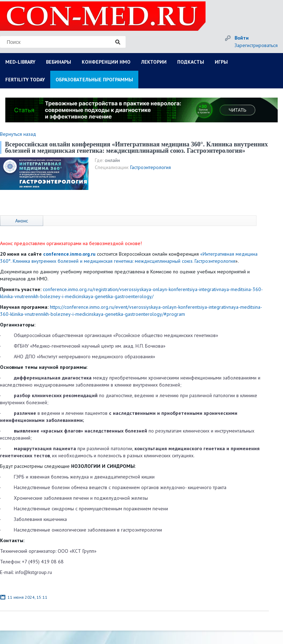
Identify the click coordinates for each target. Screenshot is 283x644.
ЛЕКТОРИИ (154, 62)
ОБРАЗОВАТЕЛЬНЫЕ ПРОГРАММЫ (94, 80)
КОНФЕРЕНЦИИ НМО (106, 62)
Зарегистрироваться (256, 45)
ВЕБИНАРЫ (59, 62)
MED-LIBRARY (20, 62)
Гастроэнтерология (151, 167)
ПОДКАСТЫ (191, 62)
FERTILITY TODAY (25, 80)
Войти (242, 38)
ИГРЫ (221, 62)
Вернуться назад (18, 134)
